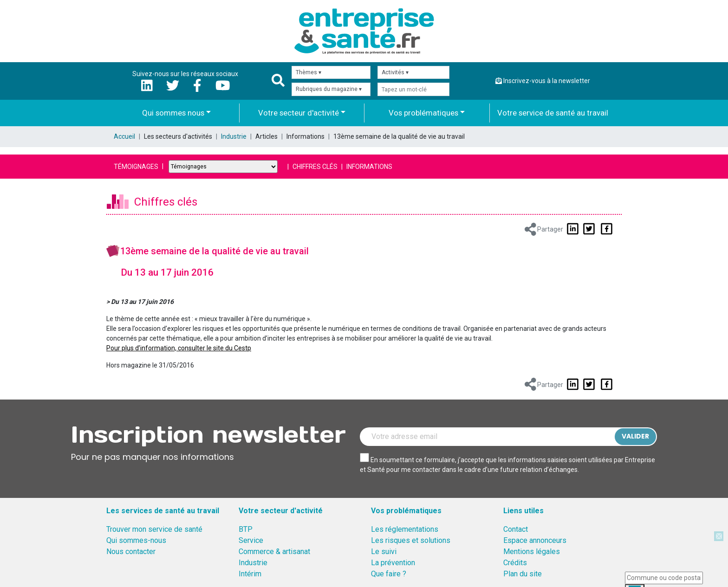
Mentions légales (532, 552)
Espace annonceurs (535, 540)
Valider (635, 436)
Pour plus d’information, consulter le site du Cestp (179, 348)
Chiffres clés (315, 167)
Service (251, 540)
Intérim (250, 574)
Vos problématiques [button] (423, 113)
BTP (246, 529)
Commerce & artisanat (274, 552)
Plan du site (523, 574)
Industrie (234, 136)
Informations (369, 167)
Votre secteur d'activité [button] (299, 113)
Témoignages (136, 167)
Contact (516, 529)
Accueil (124, 136)
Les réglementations (405, 529)
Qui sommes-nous (136, 540)
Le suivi (384, 552)
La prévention (393, 563)
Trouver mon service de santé (154, 529)
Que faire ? (389, 574)
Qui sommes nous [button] (173, 113)
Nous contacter (131, 552)
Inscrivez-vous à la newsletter (543, 81)
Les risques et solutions (411, 540)
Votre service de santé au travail (553, 113)
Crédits (515, 563)
